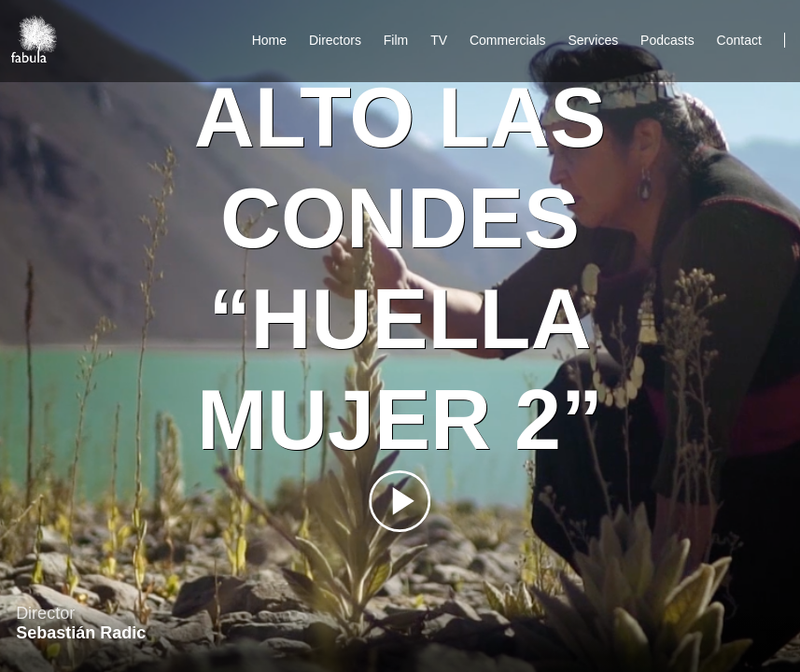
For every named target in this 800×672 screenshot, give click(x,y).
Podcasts (667, 40)
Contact (741, 40)
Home (269, 40)
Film (396, 40)
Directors (335, 40)
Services (594, 40)
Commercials (508, 40)
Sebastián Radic (81, 633)
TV (439, 40)
